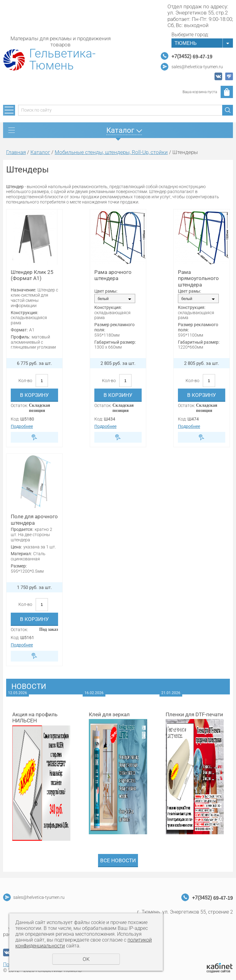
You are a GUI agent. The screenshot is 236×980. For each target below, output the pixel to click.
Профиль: (20, 337)
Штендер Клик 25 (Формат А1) (32, 275)
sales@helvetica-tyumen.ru (197, 67)
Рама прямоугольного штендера (198, 278)
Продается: (22, 529)
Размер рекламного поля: (114, 327)
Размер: (19, 566)
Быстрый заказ (34, 437)
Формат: (19, 330)
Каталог (40, 152)
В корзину (34, 395)
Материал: (21, 554)
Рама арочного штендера (113, 275)
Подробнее (22, 426)
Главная (16, 152)
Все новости (118, 860)
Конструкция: (24, 313)
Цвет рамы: (106, 291)
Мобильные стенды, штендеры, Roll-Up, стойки (111, 152)
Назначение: (23, 290)
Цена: (16, 547)
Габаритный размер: (115, 342)
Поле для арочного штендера (34, 520)
